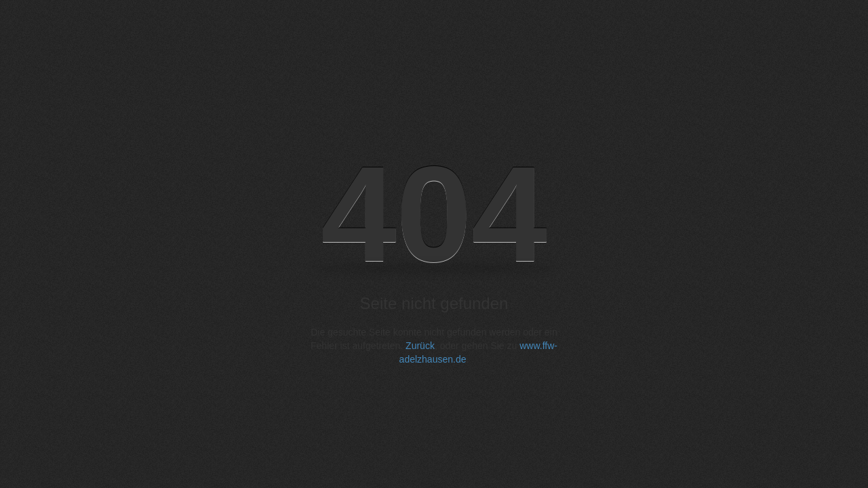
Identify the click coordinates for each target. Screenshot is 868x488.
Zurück (420, 346)
